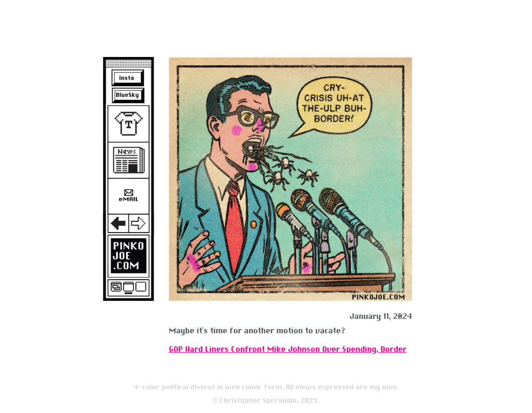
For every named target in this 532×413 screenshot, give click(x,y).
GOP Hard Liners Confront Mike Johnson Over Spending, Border (288, 349)
